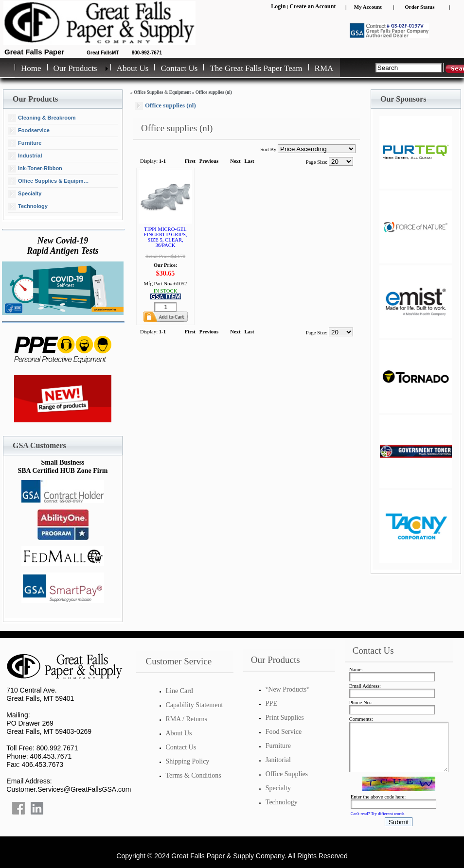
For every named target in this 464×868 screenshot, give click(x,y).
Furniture (25, 143)
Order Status (419, 7)
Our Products (75, 68)
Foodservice (29, 131)
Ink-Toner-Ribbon (35, 169)
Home (31, 68)
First (190, 161)
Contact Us (179, 68)
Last (250, 161)
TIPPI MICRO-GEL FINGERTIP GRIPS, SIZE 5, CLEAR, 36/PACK (166, 237)
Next (235, 161)
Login (278, 6)
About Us (133, 68)
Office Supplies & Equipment (50, 181)
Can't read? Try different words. (378, 814)
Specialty (25, 194)
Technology (28, 207)
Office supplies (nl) (214, 92)
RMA (324, 68)
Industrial (25, 156)
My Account (368, 7)
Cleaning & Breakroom (42, 118)
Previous (209, 161)
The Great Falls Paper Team (256, 68)
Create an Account (312, 6)
